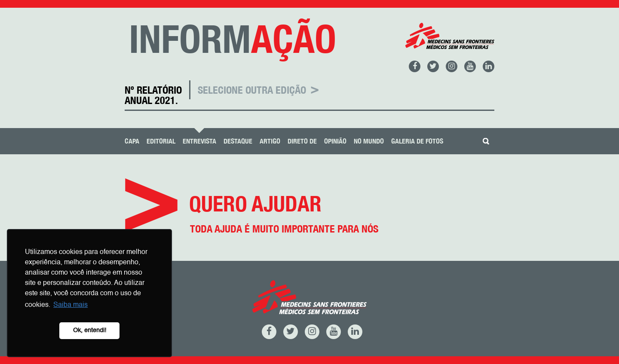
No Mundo (369, 141)
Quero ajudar (309, 224)
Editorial (161, 141)
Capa (132, 141)
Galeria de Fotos (417, 141)
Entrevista (199, 141)
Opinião (335, 141)
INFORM (233, 39)
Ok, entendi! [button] (90, 330)
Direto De (302, 141)
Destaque (238, 141)
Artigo (270, 141)
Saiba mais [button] (70, 305)
